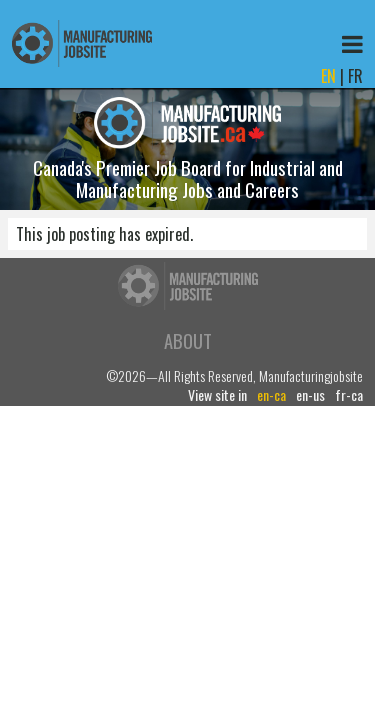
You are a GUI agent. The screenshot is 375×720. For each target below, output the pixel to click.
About (188, 340)
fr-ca (349, 395)
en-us (310, 395)
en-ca (271, 395)
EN (328, 76)
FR (355, 76)
